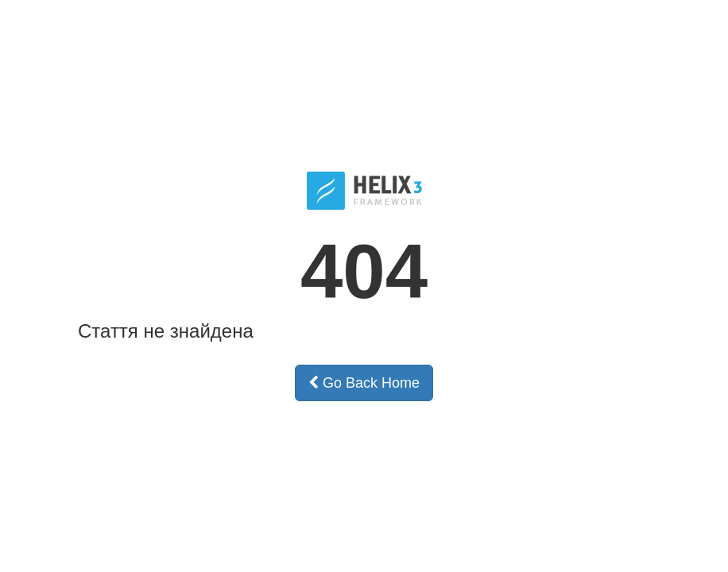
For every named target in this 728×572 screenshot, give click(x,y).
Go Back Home (364, 383)
